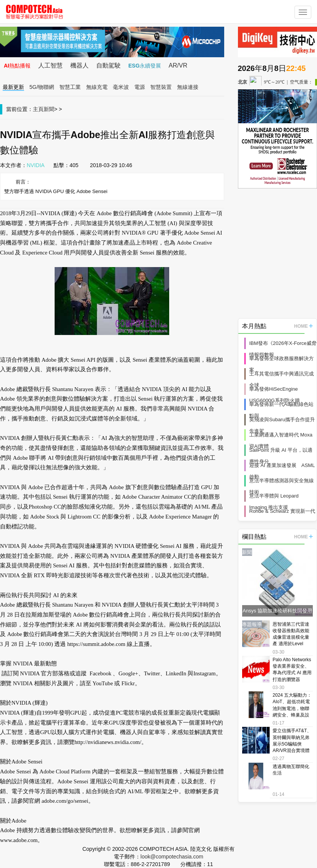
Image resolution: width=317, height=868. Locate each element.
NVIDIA (36, 165)
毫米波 (121, 87)
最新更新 (13, 87)
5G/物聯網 (42, 87)
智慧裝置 (161, 87)
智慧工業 (70, 87)
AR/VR (178, 65)
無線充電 (97, 87)
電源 (140, 87)
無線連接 (188, 87)
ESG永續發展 (145, 66)
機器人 (79, 65)
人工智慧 (50, 65)
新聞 (49, 109)
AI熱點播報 (17, 66)
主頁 (38, 109)
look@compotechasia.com (172, 857)
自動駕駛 (108, 65)
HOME (303, 326)
